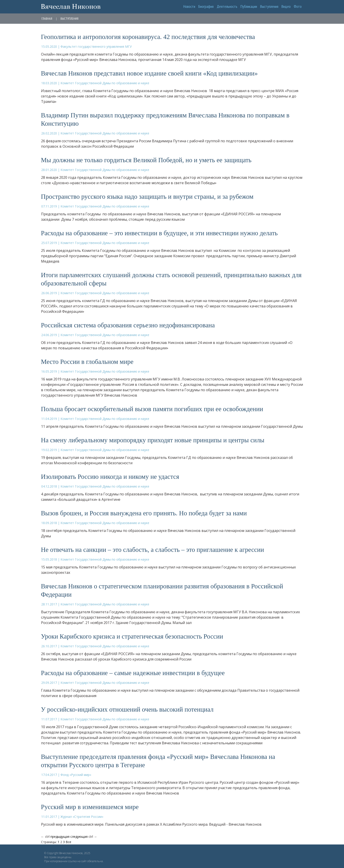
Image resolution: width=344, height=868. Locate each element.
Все (68, 842)
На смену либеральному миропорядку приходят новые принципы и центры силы (153, 440)
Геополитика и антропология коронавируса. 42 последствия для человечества (148, 37)
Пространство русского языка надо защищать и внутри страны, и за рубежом (147, 196)
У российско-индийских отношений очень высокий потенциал (127, 709)
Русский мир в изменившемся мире (90, 807)
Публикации (249, 6)
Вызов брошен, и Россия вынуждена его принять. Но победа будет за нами (144, 513)
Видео (286, 6)
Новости (189, 6)
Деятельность (227, 6)
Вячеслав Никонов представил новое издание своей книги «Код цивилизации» (149, 73)
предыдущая (60, 837)
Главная (47, 19)
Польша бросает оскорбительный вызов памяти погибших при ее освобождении (152, 409)
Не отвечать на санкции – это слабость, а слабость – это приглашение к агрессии (153, 550)
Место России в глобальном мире (87, 362)
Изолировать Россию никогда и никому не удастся (110, 477)
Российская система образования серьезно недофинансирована (128, 325)
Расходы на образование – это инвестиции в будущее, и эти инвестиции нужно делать (159, 233)
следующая (79, 837)
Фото (298, 6)
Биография (206, 6)
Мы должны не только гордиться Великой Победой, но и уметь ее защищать (146, 160)
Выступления (269, 6)
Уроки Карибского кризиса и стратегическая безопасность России (132, 636)
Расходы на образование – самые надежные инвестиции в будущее (133, 673)
